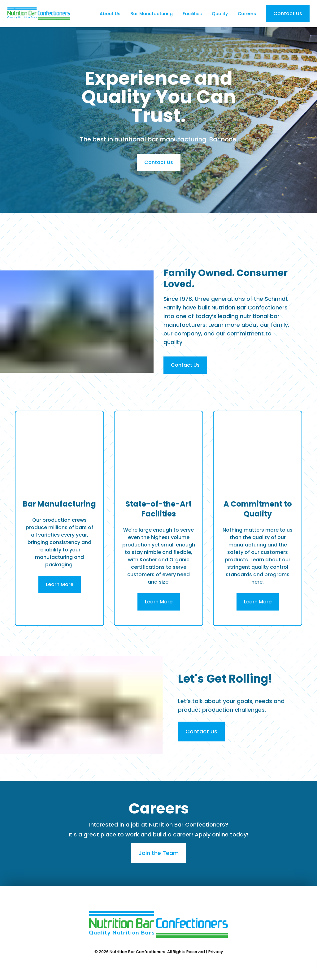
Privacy (216, 952)
